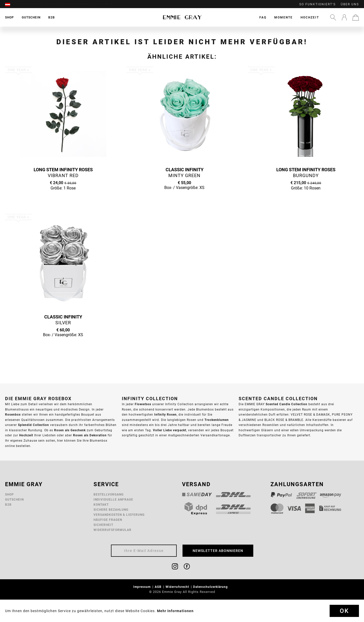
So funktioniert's (317, 4)
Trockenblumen (217, 420)
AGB (159, 587)
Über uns (350, 4)
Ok (344, 611)
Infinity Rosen (165, 414)
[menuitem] (10, 4)
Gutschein (14, 499)
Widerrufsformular (112, 530)
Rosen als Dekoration (90, 435)
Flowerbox (143, 404)
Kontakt (101, 505)
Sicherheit (103, 525)
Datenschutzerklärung (211, 587)
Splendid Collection (33, 425)
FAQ (263, 17)
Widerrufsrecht (178, 587)
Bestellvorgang (109, 494)
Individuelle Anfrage (113, 499)
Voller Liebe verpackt (170, 430)
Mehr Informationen (175, 611)
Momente (283, 17)
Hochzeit (310, 17)
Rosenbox (13, 414)
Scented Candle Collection (287, 404)
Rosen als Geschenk (70, 430)
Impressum (142, 587)
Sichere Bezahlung (111, 510)
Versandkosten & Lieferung (119, 515)
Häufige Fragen (108, 520)
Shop (9, 494)
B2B (8, 505)
